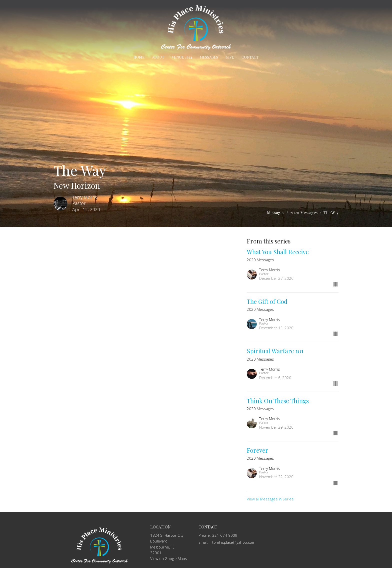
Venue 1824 (182, 57)
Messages (209, 57)
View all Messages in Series (270, 499)
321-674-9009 (225, 535)
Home (139, 57)
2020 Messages (304, 213)
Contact (250, 57)
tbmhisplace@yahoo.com (234, 542)
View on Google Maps (169, 558)
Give (230, 57)
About (158, 57)
